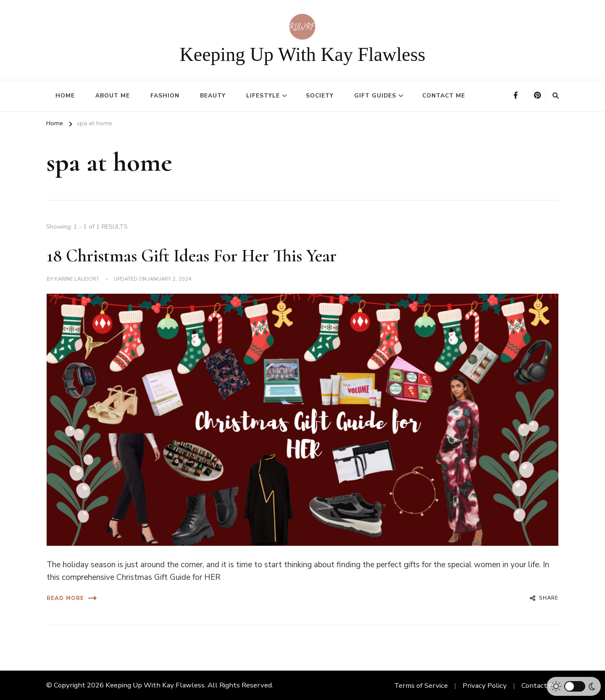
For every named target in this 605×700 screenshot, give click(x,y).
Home (65, 96)
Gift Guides (375, 96)
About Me (113, 96)
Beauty (213, 96)
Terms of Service (421, 686)
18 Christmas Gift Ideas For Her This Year (192, 256)
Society (320, 96)
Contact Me (444, 96)
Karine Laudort (77, 279)
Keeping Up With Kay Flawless (303, 54)
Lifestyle (263, 96)
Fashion (165, 96)
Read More (72, 598)
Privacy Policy (485, 686)
